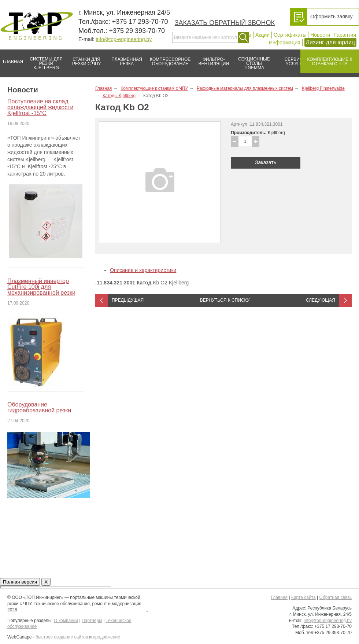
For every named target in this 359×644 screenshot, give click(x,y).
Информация (285, 43)
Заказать (266, 162)
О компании (66, 621)
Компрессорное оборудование (169, 59)
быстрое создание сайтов (62, 637)
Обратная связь (336, 597)
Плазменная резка (124, 59)
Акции (262, 35)
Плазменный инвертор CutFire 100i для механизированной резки (41, 287)
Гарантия (345, 35)
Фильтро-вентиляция (211, 59)
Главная (12, 59)
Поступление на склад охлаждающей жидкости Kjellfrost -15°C (40, 107)
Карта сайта (304, 597)
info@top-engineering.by (124, 39)
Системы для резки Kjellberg (44, 60)
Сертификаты (290, 35)
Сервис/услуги (294, 62)
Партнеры (92, 621)
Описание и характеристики (143, 270)
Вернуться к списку (225, 300)
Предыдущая (128, 300)
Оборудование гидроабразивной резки (39, 407)
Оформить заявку (332, 16)
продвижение (107, 637)
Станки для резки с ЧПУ (84, 59)
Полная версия (20, 582)
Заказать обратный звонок (225, 23)
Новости (320, 35)
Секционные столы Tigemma (252, 60)
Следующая (321, 300)
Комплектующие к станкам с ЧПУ (326, 59)
